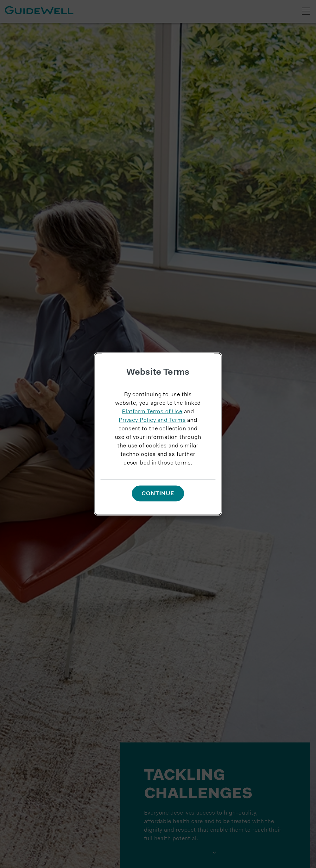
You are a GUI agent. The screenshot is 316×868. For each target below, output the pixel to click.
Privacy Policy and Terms (152, 420)
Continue (158, 494)
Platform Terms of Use (152, 412)
